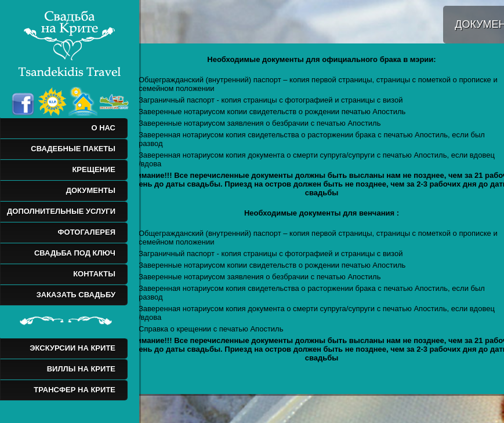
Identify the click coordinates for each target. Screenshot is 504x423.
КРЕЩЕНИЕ (94, 169)
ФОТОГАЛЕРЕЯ (86, 232)
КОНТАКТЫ (94, 274)
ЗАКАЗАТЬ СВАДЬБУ (76, 295)
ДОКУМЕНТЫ (91, 190)
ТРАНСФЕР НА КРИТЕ (75, 390)
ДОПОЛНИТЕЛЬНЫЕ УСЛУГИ (61, 211)
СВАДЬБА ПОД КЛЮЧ (75, 253)
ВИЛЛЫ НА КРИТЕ (81, 369)
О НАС (103, 128)
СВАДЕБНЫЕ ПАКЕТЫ (73, 149)
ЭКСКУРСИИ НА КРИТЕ (72, 348)
